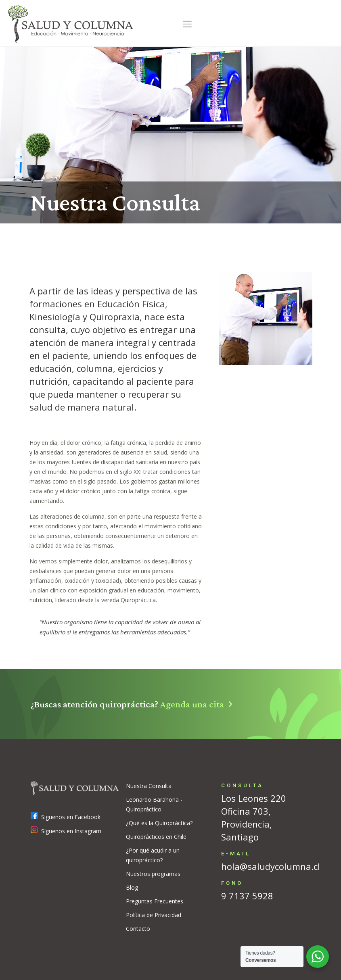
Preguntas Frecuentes (155, 901)
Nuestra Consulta (149, 786)
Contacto (138, 929)
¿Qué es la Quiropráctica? (159, 823)
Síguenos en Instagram (66, 831)
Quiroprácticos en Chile (156, 837)
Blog (132, 887)
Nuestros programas (153, 874)
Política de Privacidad (154, 915)
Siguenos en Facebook (66, 817)
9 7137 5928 (247, 896)
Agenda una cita (199, 704)
